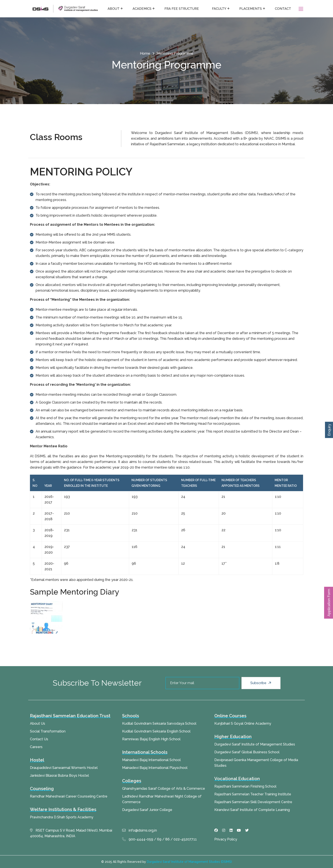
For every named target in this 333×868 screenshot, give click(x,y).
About (114, 9)
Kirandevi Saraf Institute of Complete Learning (252, 810)
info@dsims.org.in (139, 830)
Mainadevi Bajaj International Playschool (155, 768)
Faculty (219, 9)
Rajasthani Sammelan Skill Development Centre (253, 802)
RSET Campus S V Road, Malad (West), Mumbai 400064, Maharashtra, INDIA (71, 833)
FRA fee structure (182, 9)
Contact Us (39, 739)
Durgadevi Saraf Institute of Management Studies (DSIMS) (189, 862)
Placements (251, 9)
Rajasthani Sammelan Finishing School (245, 786)
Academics (142, 9)
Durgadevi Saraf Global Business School (247, 752)
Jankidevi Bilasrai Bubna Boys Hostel (59, 776)
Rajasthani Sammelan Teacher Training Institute (253, 794)
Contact (283, 9)
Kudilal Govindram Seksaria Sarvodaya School (159, 723)
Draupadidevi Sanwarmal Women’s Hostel (64, 768)
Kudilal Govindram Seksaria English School (156, 731)
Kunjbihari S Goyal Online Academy (243, 723)
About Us (38, 723)
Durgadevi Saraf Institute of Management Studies (255, 744)
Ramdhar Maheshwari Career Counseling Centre (69, 796)
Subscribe (261, 683)
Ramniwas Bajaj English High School (151, 739)
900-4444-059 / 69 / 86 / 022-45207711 (159, 839)
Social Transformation (48, 731)
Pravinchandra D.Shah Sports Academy (62, 817)
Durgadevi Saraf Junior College (147, 810)
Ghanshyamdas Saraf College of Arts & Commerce (164, 789)
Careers (36, 747)
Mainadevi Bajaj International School (151, 760)
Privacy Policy (226, 839)
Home (145, 53)
